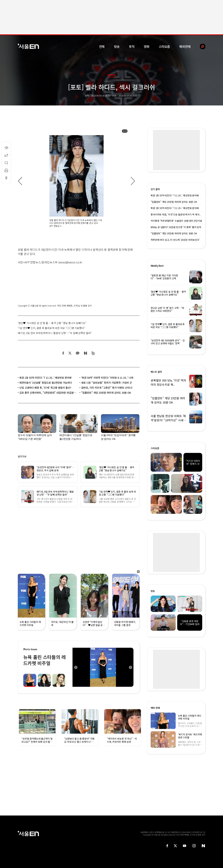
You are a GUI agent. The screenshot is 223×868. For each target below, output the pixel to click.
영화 (147, 46)
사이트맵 (195, 832)
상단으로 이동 (6, 178)
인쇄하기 (6, 170)
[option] (76, 181)
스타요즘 (164, 46)
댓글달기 (6, 163)
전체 (102, 46)
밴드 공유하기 (93, 353)
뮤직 (132, 46)
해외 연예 (155, 708)
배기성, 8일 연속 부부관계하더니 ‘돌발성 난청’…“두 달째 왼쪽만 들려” (55, 333)
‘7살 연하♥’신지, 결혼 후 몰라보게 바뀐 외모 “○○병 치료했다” (51, 328)
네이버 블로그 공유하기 (85, 353)
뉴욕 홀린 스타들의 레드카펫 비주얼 (45, 660)
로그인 (203, 832)
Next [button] (130, 667)
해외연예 (185, 46)
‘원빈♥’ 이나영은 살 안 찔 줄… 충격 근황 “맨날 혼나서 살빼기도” (52, 323)
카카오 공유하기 (78, 353)
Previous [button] (76, 667)
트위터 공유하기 (70, 353)
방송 (117, 46)
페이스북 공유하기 (63, 353)
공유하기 (6, 155)
